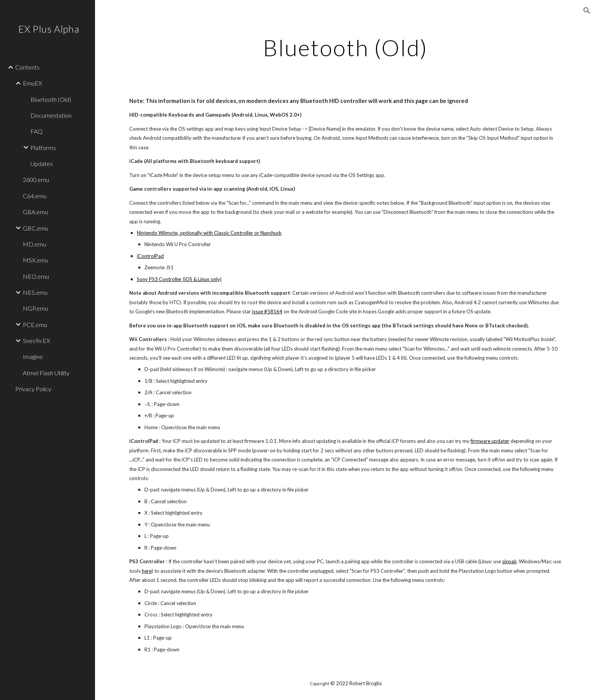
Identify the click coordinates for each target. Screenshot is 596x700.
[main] (346, 47)
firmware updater (490, 441)
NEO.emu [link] (36, 276)
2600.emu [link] (36, 179)
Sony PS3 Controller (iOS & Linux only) (179, 279)
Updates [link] (42, 164)
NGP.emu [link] (35, 308)
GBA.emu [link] (35, 212)
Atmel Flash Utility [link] (46, 373)
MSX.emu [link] (36, 260)
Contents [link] (27, 67)
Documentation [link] (51, 115)
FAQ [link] (36, 131)
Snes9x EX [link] (36, 341)
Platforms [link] (43, 148)
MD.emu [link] (34, 244)
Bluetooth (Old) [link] (51, 99)
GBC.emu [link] (36, 228)
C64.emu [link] (35, 196)
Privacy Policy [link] (33, 389)
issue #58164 (267, 311)
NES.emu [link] (35, 292)
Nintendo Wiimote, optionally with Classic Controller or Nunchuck (209, 233)
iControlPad (150, 256)
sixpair (509, 561)
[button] (587, 11)
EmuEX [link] (32, 83)
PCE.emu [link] (35, 325)
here (147, 571)
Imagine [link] (33, 356)
